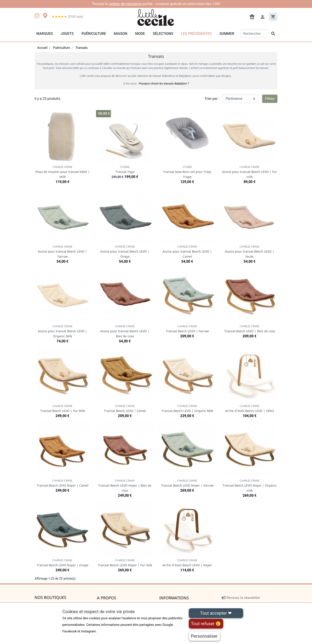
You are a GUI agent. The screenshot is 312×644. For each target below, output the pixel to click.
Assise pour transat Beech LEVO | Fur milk (250, 172)
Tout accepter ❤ (216, 613)
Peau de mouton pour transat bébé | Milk (63, 172)
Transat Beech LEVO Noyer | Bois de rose (125, 486)
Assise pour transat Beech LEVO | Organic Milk (62, 331)
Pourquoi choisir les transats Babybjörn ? (164, 84)
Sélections (163, 34)
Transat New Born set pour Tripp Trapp (187, 172)
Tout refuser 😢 (206, 624)
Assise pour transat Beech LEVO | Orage (125, 252)
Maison (121, 34)
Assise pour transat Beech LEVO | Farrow (62, 252)
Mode (140, 34)
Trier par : (212, 99)
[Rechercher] (255, 34)
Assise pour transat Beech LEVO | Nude (250, 252)
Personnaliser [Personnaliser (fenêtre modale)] (204, 636)
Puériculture (94, 34)
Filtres (270, 99)
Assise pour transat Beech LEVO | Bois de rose (125, 331)
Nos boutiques (50, 598)
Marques (45, 34)
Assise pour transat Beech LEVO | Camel (187, 252)
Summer (227, 34)
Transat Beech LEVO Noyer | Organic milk (250, 486)
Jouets (67, 34)
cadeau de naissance (125, 4)
